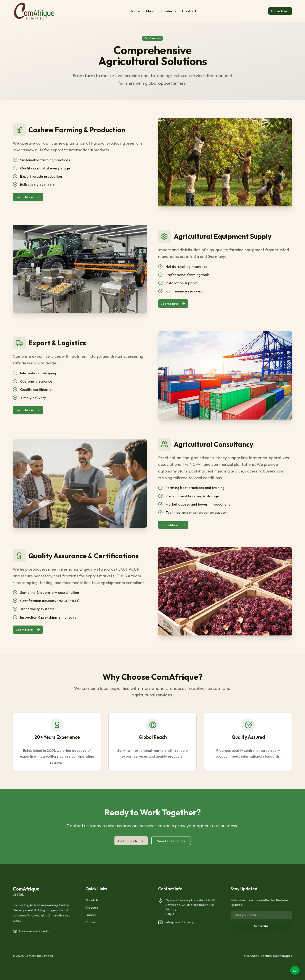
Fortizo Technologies (277, 956)
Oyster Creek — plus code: (190, 900)
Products (169, 11)
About (151, 11)
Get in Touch (280, 11)
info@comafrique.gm (181, 922)
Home (135, 11)
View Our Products (171, 841)
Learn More (28, 197)
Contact (189, 11)
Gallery (91, 915)
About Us (92, 900)
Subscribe (262, 926)
